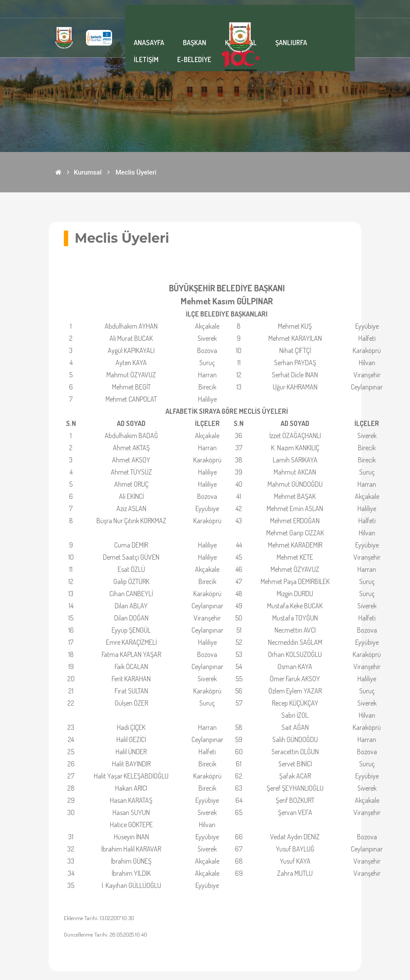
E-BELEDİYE (194, 59)
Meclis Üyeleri (136, 172)
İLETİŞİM (146, 59)
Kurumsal (88, 172)
